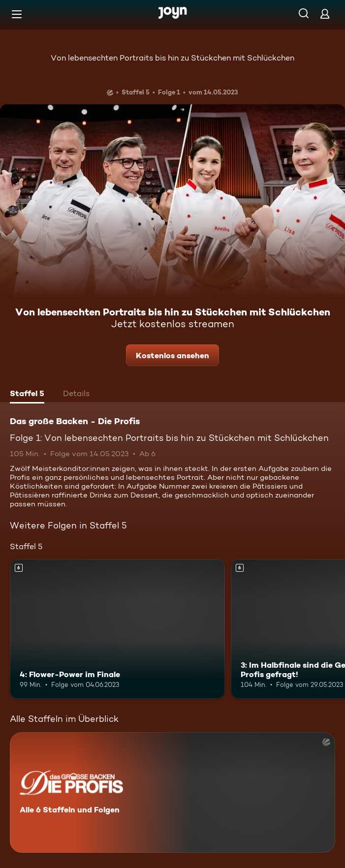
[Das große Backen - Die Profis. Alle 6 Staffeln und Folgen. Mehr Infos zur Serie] (172, 792)
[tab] (27, 395)
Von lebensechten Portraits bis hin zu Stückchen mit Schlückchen (172, 58)
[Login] (325, 14)
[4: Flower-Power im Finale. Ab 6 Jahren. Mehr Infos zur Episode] (117, 629)
